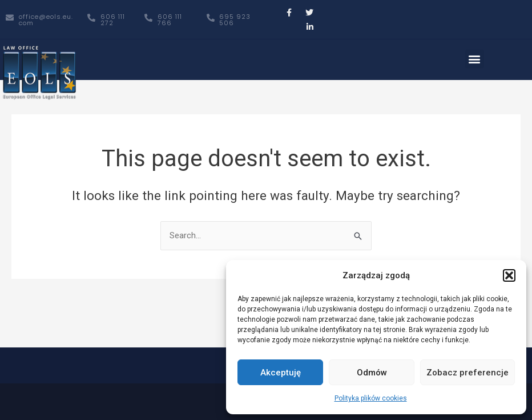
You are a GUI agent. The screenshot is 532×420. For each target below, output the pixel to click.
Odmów (372, 373)
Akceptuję (281, 373)
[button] (509, 275)
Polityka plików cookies (371, 398)
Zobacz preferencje (467, 373)
